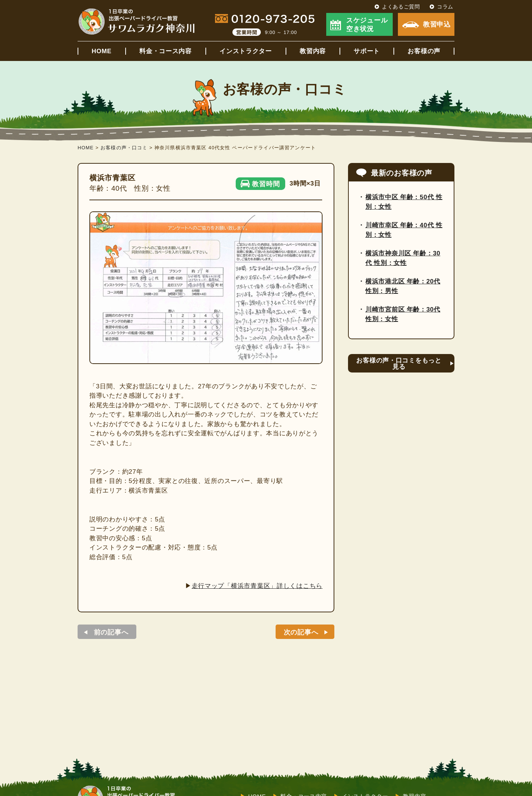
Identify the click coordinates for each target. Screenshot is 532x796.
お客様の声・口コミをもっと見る (399, 364)
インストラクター (246, 51)
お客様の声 (424, 51)
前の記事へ (111, 632)
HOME (102, 51)
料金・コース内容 (166, 51)
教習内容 (313, 51)
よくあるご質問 (401, 7)
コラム (445, 7)
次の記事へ (301, 632)
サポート (367, 51)
